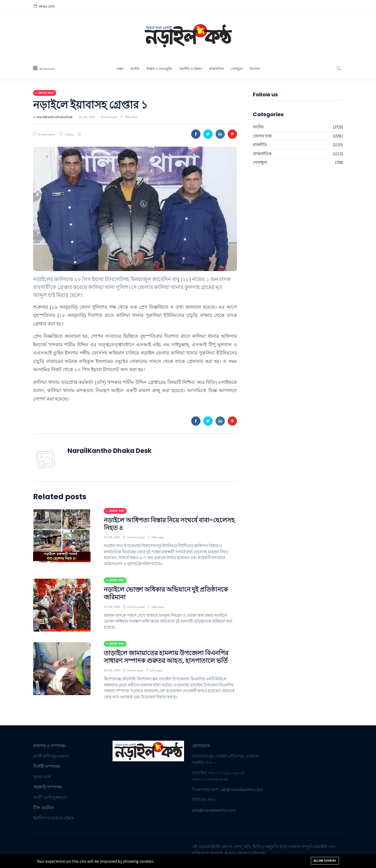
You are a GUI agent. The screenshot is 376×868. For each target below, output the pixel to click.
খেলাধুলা (237, 69)
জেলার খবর (262, 136)
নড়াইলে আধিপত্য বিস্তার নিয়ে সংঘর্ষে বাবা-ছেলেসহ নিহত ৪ (169, 524)
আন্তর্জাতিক (216, 69)
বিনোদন (255, 69)
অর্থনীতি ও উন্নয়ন (191, 69)
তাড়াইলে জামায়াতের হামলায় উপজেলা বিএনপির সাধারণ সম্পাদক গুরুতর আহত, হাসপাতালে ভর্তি (166, 657)
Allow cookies (325, 861)
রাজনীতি (260, 145)
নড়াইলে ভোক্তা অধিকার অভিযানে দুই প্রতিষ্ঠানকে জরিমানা (166, 593)
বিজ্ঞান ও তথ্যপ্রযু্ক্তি (159, 69)
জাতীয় (135, 69)
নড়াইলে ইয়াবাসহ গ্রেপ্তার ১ (90, 105)
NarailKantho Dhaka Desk (55, 117)
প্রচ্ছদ (120, 69)
